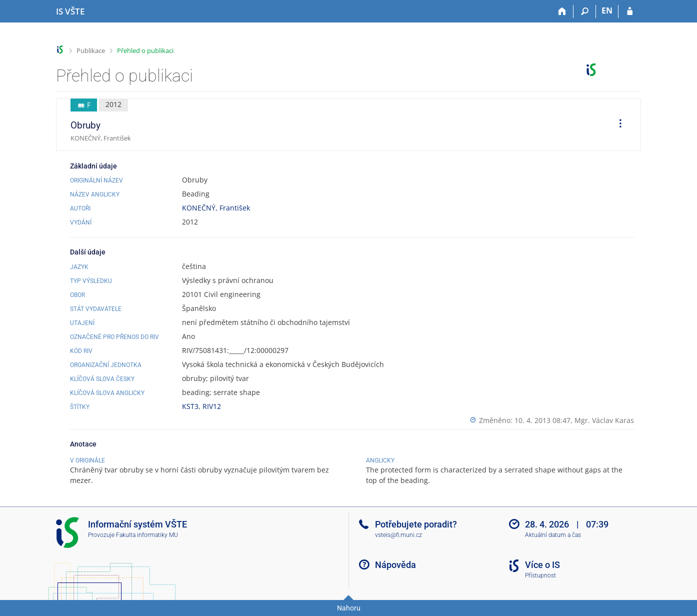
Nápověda (395, 565)
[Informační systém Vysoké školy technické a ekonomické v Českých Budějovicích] (70, 11)
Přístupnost (540, 575)
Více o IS (542, 565)
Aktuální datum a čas (553, 535)
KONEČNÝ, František (216, 208)
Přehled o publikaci (145, 50)
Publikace (91, 50)
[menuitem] (617, 125)
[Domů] (562, 11)
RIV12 (212, 406)
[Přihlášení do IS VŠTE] (630, 11)
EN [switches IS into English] (607, 10)
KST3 (190, 406)
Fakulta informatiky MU (147, 535)
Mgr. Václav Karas (604, 420)
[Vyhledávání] (585, 11)
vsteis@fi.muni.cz (398, 535)
